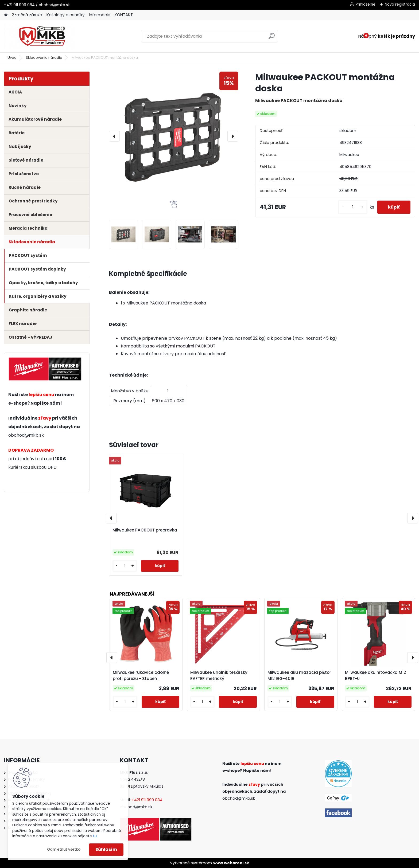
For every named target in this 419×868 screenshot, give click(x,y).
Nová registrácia (400, 4)
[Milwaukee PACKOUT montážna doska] (174, 136)
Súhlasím (106, 849)
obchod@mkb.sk (26, 435)
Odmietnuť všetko (64, 849)
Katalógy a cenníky (66, 15)
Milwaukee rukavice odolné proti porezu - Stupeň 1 (141, 675)
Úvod (12, 58)
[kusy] (353, 207)
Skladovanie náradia (44, 58)
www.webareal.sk (231, 863)
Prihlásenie (366, 4)
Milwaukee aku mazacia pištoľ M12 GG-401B (299, 675)
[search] (272, 38)
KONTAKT (124, 15)
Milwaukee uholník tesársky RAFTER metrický (219, 675)
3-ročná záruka (27, 15)
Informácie (100, 15)
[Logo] (41, 36)
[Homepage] (6, 15)
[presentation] (114, 136)
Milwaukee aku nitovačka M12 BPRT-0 (375, 675)
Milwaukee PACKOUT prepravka (145, 530)
